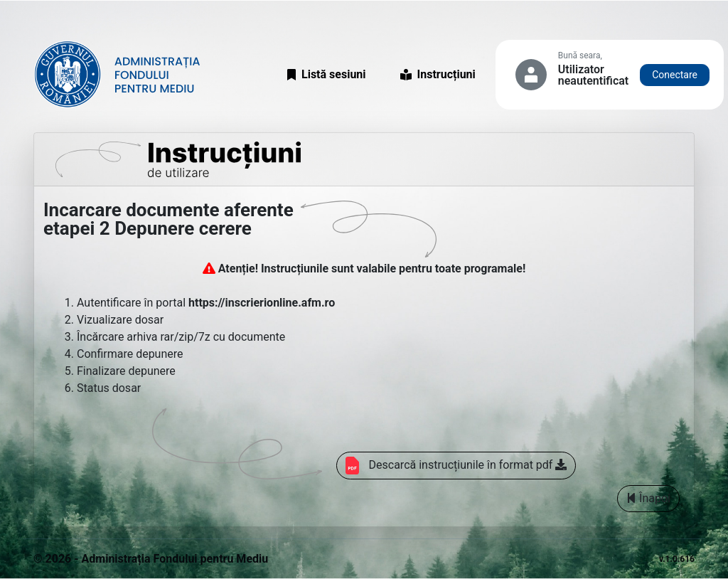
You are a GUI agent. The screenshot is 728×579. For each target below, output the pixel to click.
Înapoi (648, 498)
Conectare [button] (675, 75)
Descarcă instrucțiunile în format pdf (456, 466)
